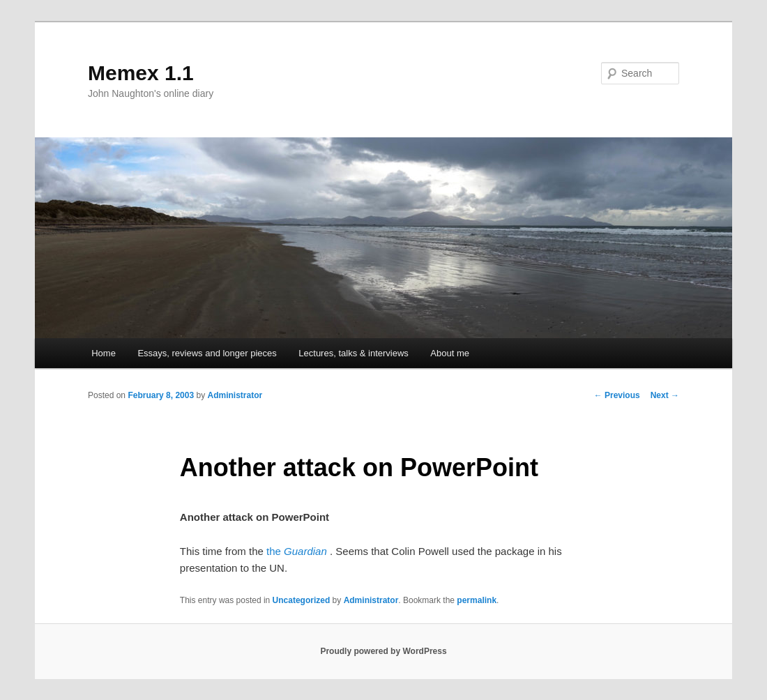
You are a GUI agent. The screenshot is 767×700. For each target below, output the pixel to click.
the (297, 551)
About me (450, 353)
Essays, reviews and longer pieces (207, 353)
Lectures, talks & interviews (354, 353)
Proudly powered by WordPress (383, 651)
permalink (477, 600)
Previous (617, 395)
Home (104, 353)
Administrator (235, 395)
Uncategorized (302, 600)
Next (665, 395)
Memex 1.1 (141, 73)
